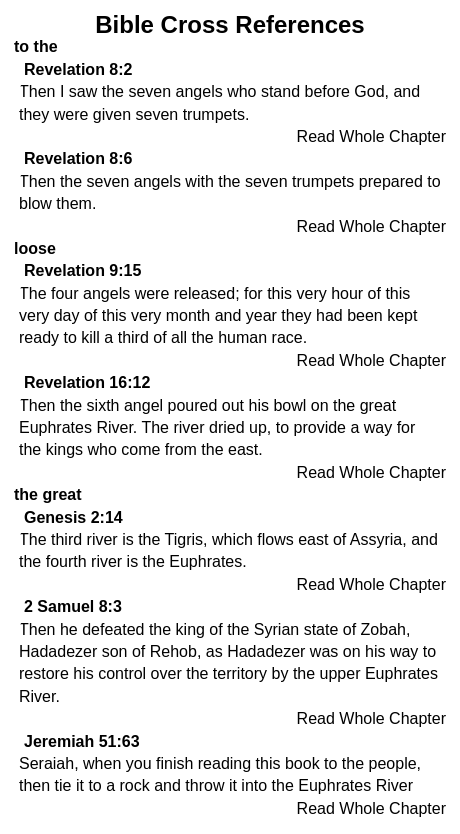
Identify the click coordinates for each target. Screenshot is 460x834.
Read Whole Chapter (371, 136)
